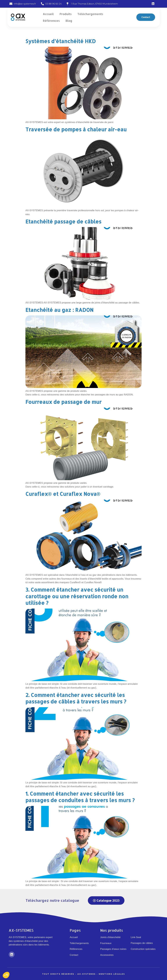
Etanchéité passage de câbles (63, 221)
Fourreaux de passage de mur (63, 402)
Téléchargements (90, 14)
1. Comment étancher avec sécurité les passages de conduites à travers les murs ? (80, 797)
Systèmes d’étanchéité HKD (61, 41)
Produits (66, 14)
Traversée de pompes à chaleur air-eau (76, 129)
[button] (146, 17)
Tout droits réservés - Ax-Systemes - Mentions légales (84, 974)
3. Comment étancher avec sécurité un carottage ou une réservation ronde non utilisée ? (77, 596)
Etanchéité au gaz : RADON (59, 310)
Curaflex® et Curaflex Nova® (63, 494)
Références (51, 21)
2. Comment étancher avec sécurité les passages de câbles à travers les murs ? (76, 698)
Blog (69, 21)
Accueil (48, 14)
